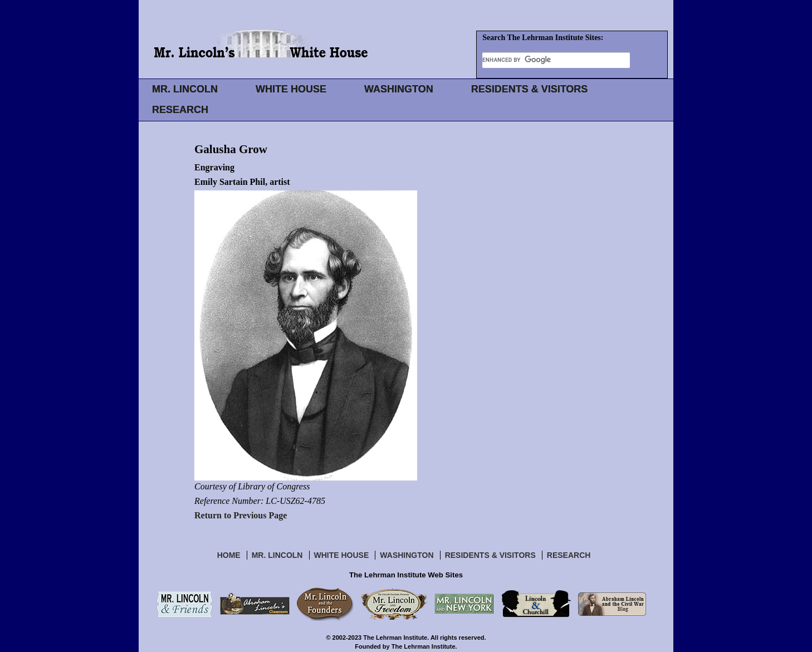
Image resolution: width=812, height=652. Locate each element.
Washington (407, 555)
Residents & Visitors (490, 555)
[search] (556, 60)
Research (569, 555)
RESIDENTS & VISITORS (530, 89)
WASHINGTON (399, 89)
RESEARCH (180, 110)
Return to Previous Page (241, 515)
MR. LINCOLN (185, 89)
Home (229, 555)
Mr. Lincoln (277, 555)
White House (342, 555)
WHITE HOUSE (291, 89)
